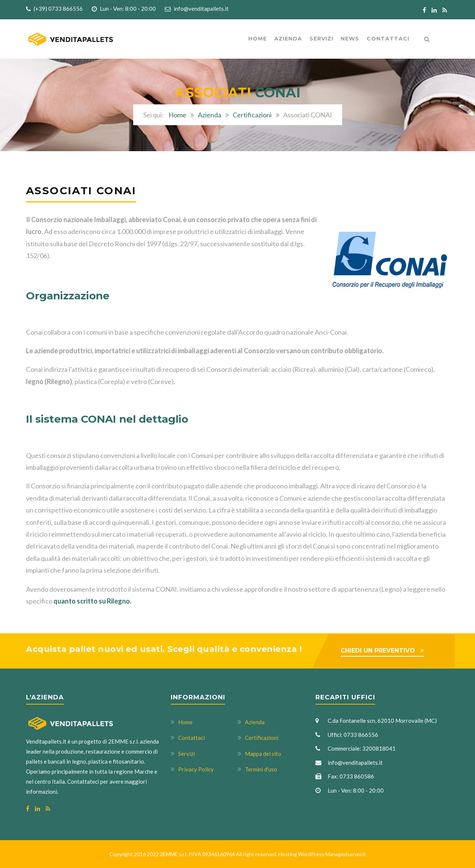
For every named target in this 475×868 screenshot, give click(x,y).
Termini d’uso (261, 769)
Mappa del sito (263, 754)
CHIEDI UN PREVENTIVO (378, 651)
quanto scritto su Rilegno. (92, 601)
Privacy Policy (196, 769)
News (350, 39)
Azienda (209, 115)
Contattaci (388, 39)
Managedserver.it (346, 854)
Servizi (321, 39)
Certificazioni (252, 115)
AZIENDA (288, 39)
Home (258, 39)
